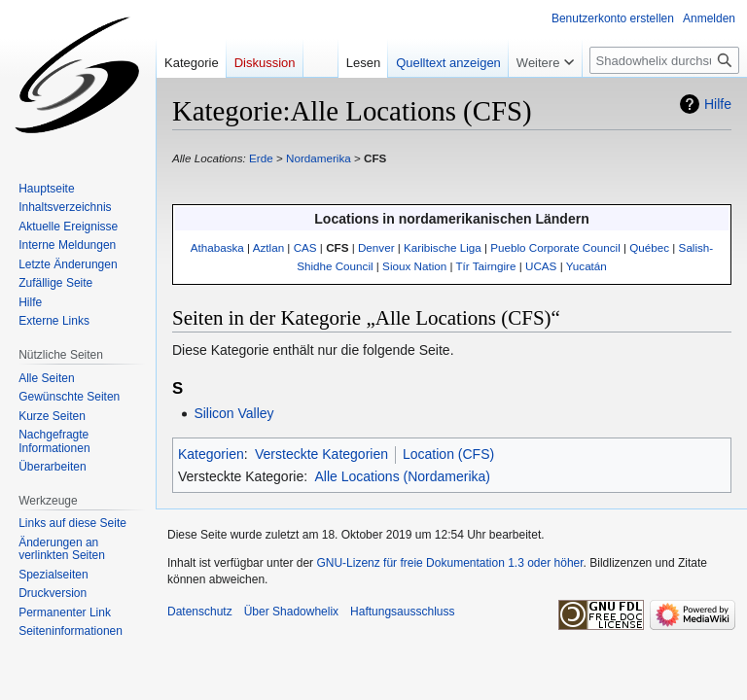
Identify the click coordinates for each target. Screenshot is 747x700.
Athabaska (217, 247)
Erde (261, 158)
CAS (305, 247)
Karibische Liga (443, 247)
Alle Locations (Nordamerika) (402, 476)
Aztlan (268, 247)
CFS (375, 158)
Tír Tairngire (486, 266)
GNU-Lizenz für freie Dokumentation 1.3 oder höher (449, 563)
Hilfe (718, 104)
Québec (649, 247)
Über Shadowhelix (291, 612)
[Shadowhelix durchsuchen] (664, 60)
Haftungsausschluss (402, 612)
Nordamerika (319, 158)
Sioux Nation (414, 266)
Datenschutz (200, 612)
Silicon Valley (233, 413)
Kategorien (211, 454)
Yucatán (587, 266)
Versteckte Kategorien (321, 454)
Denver (376, 247)
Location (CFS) (448, 454)
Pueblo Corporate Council (555, 247)
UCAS (541, 266)
